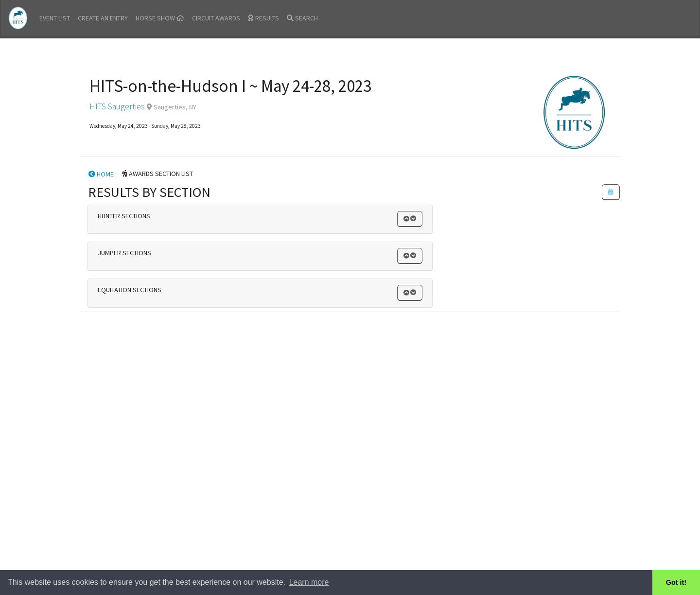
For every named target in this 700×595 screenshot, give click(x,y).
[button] (410, 219)
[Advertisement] (350, 384)
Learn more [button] (309, 582)
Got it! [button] (676, 582)
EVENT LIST (55, 18)
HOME (101, 174)
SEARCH (302, 18)
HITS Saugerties (117, 106)
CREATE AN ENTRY (103, 18)
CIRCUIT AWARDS (216, 18)
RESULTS (263, 18)
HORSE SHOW (160, 18)
